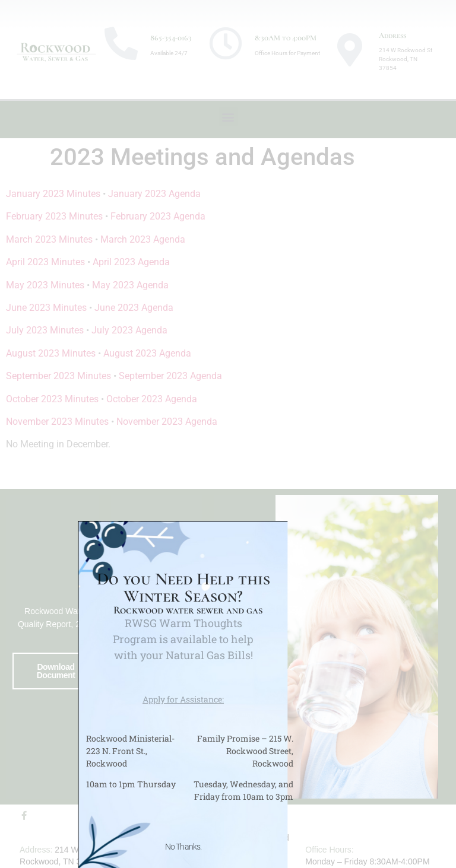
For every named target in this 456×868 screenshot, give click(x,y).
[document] (228, 434)
